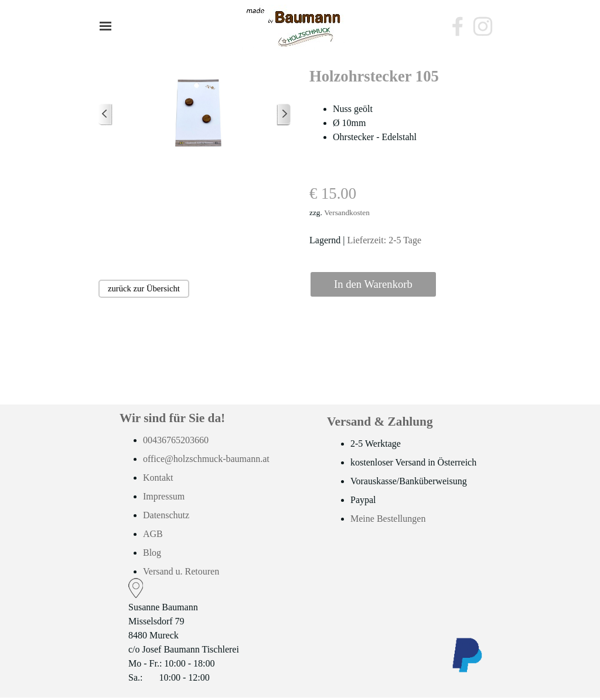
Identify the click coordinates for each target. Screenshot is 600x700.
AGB (153, 534)
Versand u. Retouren (181, 571)
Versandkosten (347, 213)
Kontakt (158, 478)
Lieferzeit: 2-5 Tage (385, 240)
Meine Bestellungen (388, 519)
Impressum (164, 496)
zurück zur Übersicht (144, 288)
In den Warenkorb (373, 284)
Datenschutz (166, 515)
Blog (152, 553)
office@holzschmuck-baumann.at (206, 459)
